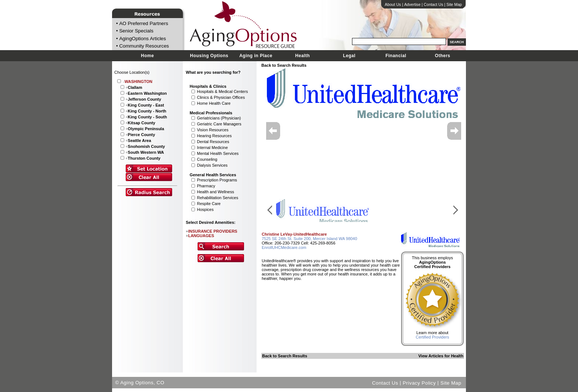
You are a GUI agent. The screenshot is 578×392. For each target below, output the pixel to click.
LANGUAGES (200, 236)
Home (147, 56)
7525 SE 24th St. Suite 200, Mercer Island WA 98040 (309, 239)
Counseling (207, 159)
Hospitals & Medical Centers (222, 91)
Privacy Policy (419, 383)
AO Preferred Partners (144, 23)
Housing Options (209, 56)
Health (303, 56)
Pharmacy (206, 186)
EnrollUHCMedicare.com (284, 247)
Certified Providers (432, 337)
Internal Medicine (212, 148)
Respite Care (209, 204)
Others (443, 56)
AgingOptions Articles (142, 39)
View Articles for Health (441, 356)
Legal (349, 56)
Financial (396, 56)
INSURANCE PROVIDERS (212, 231)
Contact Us (434, 4)
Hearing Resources (214, 136)
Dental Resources (213, 142)
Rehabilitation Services (217, 198)
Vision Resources (213, 130)
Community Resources (144, 46)
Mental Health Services (218, 153)
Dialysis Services (212, 165)
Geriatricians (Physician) (219, 118)
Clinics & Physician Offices (221, 97)
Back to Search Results (284, 65)
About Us (393, 4)
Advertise (412, 4)
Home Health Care (214, 103)
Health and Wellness (215, 192)
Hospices (205, 209)
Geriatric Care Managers (219, 124)
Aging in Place (256, 56)
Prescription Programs (217, 180)
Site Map (454, 4)
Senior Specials (136, 31)
